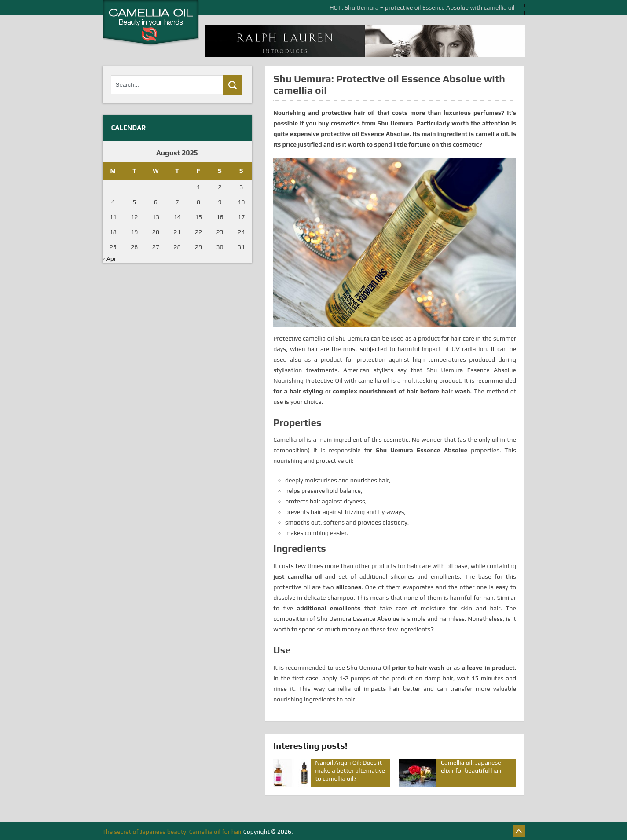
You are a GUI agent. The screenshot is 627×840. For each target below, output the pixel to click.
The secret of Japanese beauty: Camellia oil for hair (172, 832)
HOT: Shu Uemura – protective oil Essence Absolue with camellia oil (422, 7)
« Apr (109, 259)
